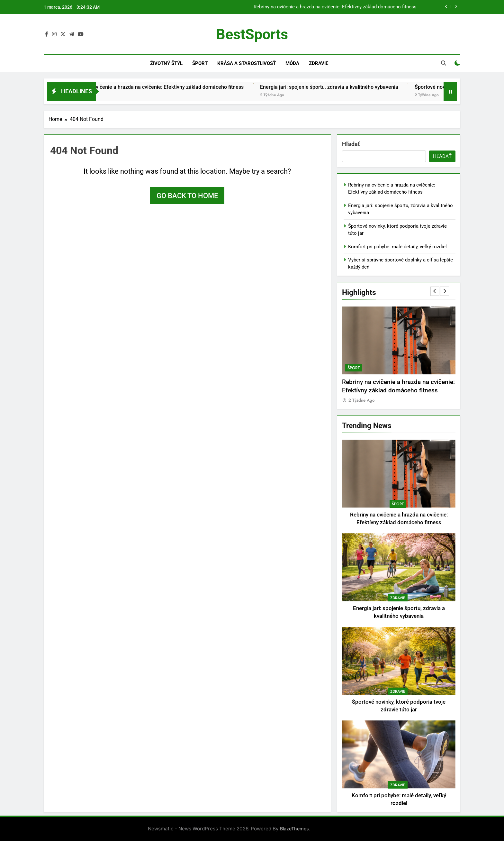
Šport (200, 63)
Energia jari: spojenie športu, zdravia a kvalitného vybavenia (344, 87)
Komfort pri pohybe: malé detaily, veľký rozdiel (397, 247)
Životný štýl (166, 63)
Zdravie (319, 63)
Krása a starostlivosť (247, 63)
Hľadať (351, 144)
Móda (292, 63)
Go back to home (187, 196)
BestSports (252, 34)
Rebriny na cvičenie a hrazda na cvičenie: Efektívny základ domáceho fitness (335, 7)
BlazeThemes (294, 829)
